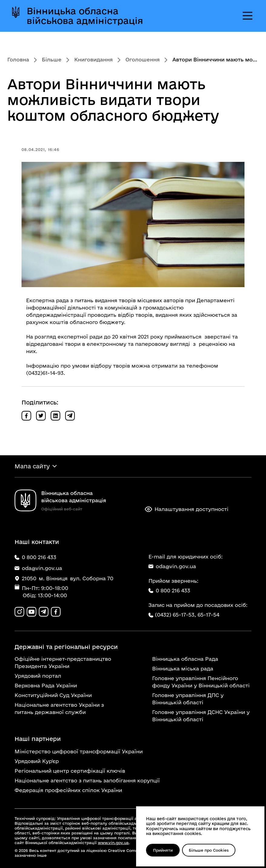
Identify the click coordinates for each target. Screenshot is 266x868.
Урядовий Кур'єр (37, 761)
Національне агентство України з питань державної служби (59, 708)
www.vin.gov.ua (113, 843)
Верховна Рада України (46, 685)
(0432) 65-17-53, (175, 615)
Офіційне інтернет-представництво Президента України (63, 662)
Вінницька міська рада (183, 668)
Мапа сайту (32, 466)
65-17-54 (208, 615)
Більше (52, 59)
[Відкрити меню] (248, 16)
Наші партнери (38, 739)
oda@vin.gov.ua (172, 566)
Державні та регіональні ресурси (66, 647)
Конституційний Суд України (53, 695)
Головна (18, 59)
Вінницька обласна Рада (185, 659)
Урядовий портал (38, 676)
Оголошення (143, 59)
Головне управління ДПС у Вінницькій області (188, 699)
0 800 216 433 (169, 590)
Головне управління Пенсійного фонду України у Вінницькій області (201, 682)
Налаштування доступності (187, 509)
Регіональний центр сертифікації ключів (70, 771)
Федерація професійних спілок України (68, 790)
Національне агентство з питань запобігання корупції (87, 780)
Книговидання (93, 59)
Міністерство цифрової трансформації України (79, 751)
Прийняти (163, 850)
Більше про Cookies (209, 850)
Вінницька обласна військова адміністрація (85, 16)
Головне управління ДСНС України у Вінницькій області (201, 716)
